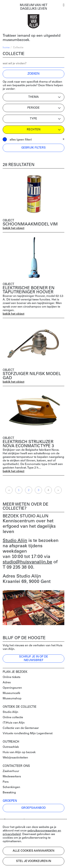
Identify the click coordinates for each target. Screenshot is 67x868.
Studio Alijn (15, 541)
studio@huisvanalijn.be (27, 562)
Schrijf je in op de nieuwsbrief (34, 659)
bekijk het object (13, 228)
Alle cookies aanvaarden (33, 851)
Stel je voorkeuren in (34, 861)
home (6, 48)
